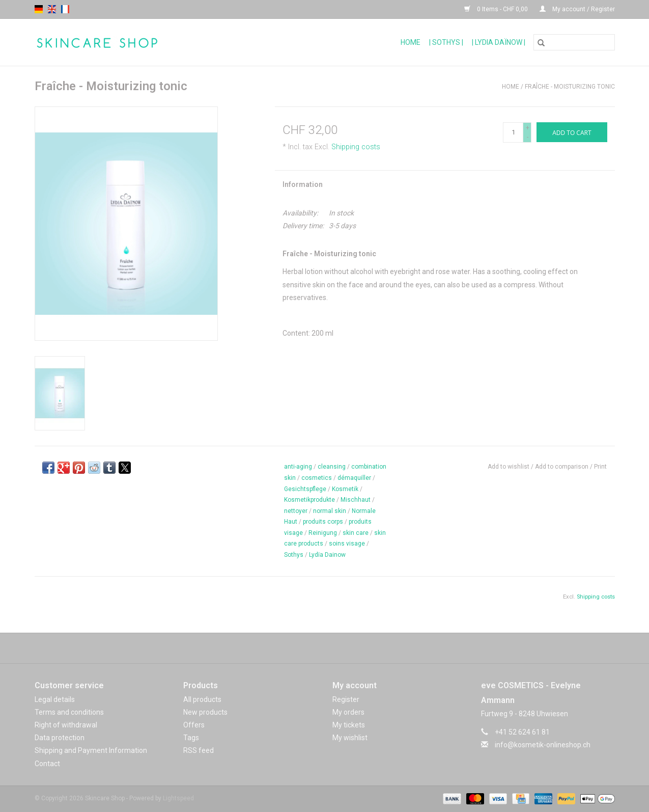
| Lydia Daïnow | (499, 42)
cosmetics (317, 478)
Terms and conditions (69, 712)
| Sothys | (446, 42)
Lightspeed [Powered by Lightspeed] (178, 798)
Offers (194, 725)
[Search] (574, 42)
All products (202, 699)
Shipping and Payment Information (91, 750)
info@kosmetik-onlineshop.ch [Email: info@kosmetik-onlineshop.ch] (543, 745)
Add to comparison (562, 467)
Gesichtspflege (305, 489)
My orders (348, 712)
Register (346, 699)
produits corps (323, 522)
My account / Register (577, 9)
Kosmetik (345, 489)
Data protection (60, 738)
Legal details (55, 699)
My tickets (349, 725)
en (52, 9)
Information (303, 184)
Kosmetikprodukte (309, 500)
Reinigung (323, 533)
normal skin (330, 511)
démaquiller (354, 478)
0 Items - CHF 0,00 (497, 9)
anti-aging (298, 467)
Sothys (294, 555)
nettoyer (296, 511)
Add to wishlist (509, 467)
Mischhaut (356, 500)
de (39, 9)
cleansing (332, 467)
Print (600, 467)
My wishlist (350, 738)
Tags (191, 738)
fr (65, 9)
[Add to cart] (572, 132)
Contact (47, 764)
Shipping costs (356, 147)
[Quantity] (513, 132)
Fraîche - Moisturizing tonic (570, 87)
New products (205, 712)
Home (411, 42)
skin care (356, 533)
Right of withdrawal (66, 725)
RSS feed (199, 750)
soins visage (347, 544)
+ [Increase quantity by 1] (528, 128)
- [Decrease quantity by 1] (528, 137)
